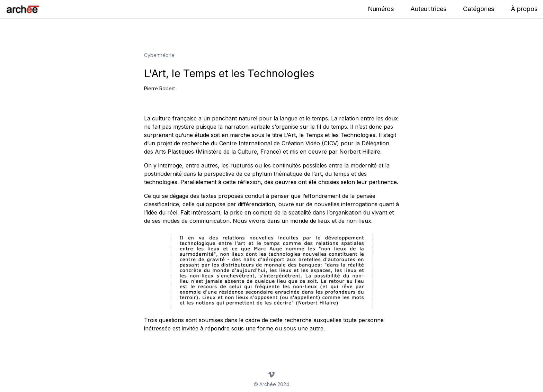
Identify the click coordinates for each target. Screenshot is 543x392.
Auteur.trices (428, 9)
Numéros (381, 9)
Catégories (479, 9)
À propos (524, 9)
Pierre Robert (159, 88)
